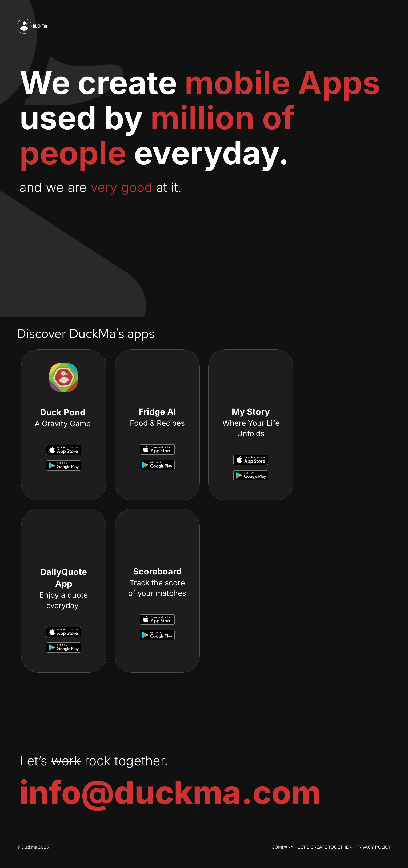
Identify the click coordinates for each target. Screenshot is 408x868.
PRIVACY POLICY (373, 847)
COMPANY (283, 847)
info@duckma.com (170, 792)
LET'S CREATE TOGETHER (325, 847)
